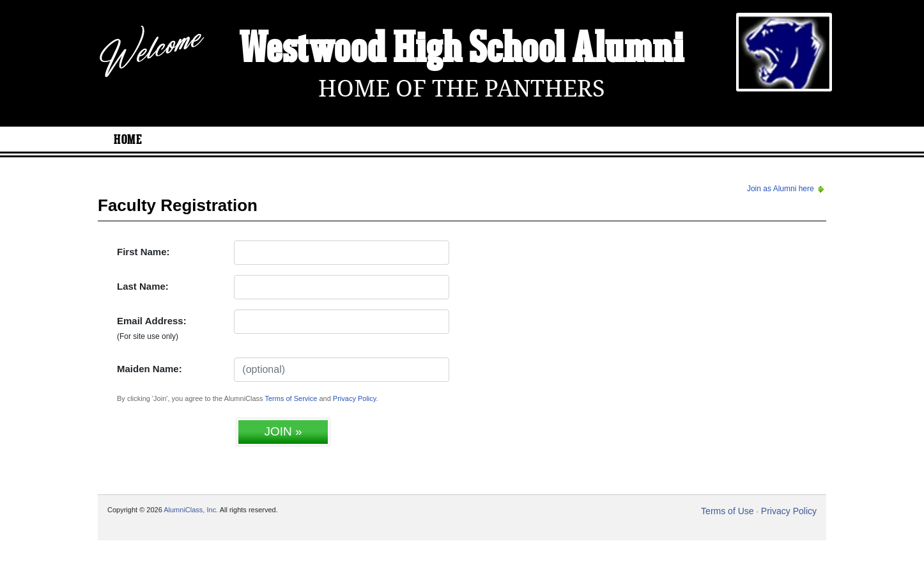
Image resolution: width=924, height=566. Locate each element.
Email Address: (152, 328)
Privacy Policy (355, 398)
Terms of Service (291, 398)
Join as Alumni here (787, 189)
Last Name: (143, 286)
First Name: (143, 252)
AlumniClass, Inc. (191, 510)
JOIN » (283, 431)
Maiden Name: (150, 369)
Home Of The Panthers (462, 89)
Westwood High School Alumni (462, 50)
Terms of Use (727, 511)
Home (128, 140)
